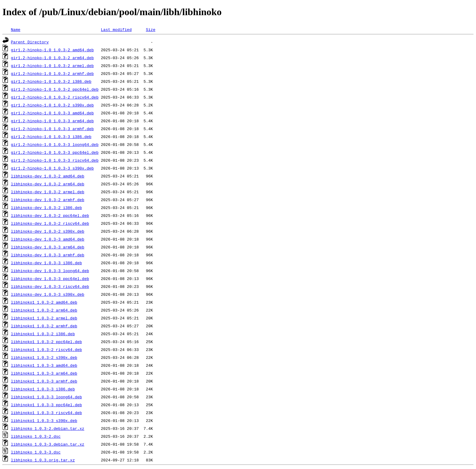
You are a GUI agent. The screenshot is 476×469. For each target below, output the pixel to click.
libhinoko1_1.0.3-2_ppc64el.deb (46, 342)
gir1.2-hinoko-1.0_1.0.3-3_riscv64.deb (55, 160)
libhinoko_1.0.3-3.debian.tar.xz (48, 444)
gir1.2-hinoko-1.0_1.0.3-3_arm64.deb (52, 121)
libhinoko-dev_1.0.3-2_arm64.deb (48, 184)
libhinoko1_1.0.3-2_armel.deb (44, 318)
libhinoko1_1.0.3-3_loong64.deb (46, 397)
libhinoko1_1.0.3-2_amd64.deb (44, 302)
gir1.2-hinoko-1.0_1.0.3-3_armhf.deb (52, 129)
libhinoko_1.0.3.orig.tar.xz (43, 460)
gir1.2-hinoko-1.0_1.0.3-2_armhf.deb (52, 73)
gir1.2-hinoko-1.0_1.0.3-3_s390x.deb (52, 168)
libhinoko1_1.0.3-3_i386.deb (43, 389)
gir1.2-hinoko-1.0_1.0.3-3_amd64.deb (52, 113)
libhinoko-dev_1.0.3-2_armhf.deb (48, 200)
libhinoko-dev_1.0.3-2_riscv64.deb (50, 223)
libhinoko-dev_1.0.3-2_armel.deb (48, 192)
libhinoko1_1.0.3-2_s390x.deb (44, 357)
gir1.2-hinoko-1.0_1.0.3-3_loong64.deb (55, 144)
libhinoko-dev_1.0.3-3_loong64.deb (50, 271)
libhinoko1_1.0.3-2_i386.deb (43, 334)
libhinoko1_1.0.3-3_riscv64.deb (46, 413)
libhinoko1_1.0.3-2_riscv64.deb (46, 349)
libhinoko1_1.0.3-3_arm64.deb (44, 373)
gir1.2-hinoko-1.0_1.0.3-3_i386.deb (51, 137)
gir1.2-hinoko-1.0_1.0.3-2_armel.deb (52, 66)
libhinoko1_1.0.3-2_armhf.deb (44, 326)
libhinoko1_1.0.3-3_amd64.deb (44, 365)
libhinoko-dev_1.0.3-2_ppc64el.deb (50, 215)
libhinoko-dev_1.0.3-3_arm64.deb (48, 247)
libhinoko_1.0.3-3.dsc (36, 452)
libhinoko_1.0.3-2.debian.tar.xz (48, 428)
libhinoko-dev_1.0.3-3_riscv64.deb (50, 286)
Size (150, 29)
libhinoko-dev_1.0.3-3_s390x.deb (48, 294)
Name (16, 29)
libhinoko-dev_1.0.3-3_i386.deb (46, 263)
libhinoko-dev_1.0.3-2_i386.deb (46, 208)
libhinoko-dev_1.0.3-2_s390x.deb (48, 231)
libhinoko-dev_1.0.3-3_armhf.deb (48, 255)
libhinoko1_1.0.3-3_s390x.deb (44, 420)
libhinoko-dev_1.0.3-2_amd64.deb (48, 176)
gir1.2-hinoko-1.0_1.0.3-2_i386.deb (51, 81)
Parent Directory (30, 42)
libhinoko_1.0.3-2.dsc (36, 436)
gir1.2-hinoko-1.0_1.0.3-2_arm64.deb (52, 58)
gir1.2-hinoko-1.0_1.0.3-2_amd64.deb (52, 50)
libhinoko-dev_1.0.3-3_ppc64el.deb (50, 278)
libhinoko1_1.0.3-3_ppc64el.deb (46, 405)
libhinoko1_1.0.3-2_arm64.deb (44, 310)
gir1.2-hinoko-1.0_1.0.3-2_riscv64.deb (55, 97)
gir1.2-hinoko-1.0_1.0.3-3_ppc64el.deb (55, 152)
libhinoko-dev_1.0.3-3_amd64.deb (48, 239)
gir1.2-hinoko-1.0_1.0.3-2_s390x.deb (52, 105)
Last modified (116, 29)
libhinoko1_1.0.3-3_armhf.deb (44, 381)
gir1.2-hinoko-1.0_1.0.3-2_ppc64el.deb (55, 89)
